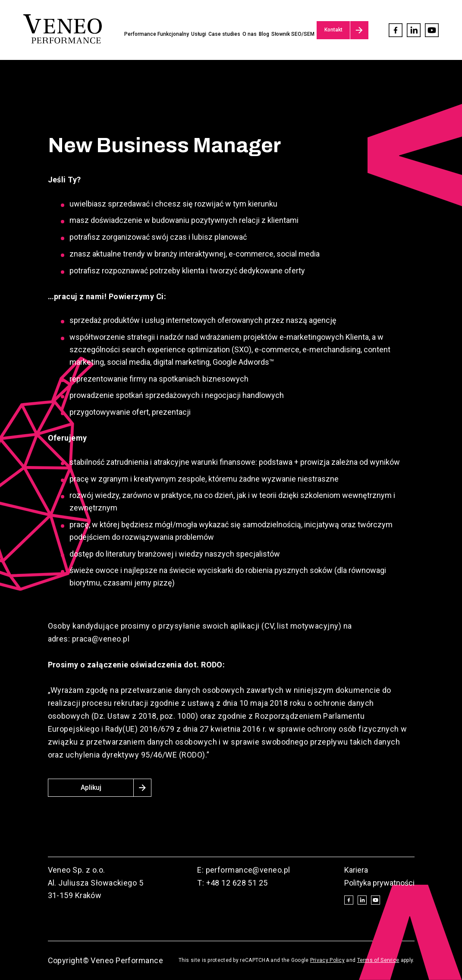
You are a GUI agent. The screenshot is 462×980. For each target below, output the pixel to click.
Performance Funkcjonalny (157, 34)
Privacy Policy (327, 960)
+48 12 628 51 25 (237, 883)
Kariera (356, 870)
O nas (250, 34)
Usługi (199, 34)
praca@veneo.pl (100, 639)
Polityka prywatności (379, 883)
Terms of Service (378, 960)
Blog (264, 34)
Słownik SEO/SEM (293, 34)
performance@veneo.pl (248, 870)
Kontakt (333, 30)
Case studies (224, 34)
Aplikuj (91, 787)
